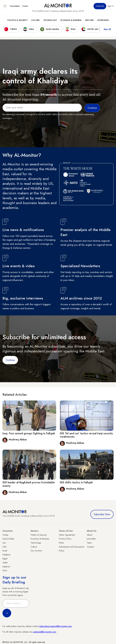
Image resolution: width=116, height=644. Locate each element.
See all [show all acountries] (107, 29)
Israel (5, 551)
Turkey (5, 535)
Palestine (6, 555)
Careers (90, 547)
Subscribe (100, 6)
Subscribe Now (102, 514)
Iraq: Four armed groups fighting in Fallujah (29, 433)
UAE (4, 547)
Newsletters (15, 6)
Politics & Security (17, 20)
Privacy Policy (65, 539)
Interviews (103, 20)
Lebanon (6, 567)
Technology (50, 20)
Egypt (5, 558)
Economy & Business (71, 20)
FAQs (61, 543)
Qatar (5, 563)
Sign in (110, 6)
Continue (10, 360)
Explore (89, 20)
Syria (5, 570)
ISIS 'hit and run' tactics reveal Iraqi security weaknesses (86, 435)
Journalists (91, 539)
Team (89, 543)
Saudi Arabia (8, 539)
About (89, 535)
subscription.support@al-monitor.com (56, 626)
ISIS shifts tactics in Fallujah (76, 482)
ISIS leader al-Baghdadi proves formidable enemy (29, 484)
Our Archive (36, 551)
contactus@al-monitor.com (44, 632)
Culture (35, 20)
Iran (4, 543)
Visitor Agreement (67, 535)
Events (25, 6)
